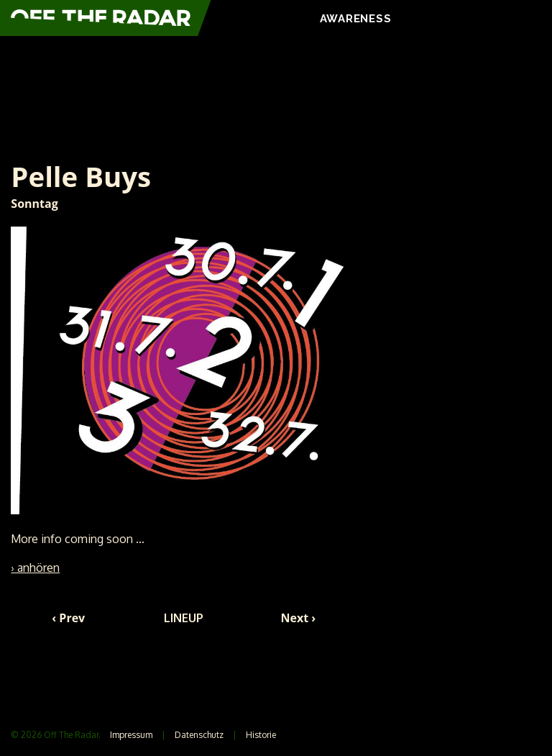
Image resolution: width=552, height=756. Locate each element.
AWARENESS (356, 19)
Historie (261, 735)
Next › (299, 618)
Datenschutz (199, 735)
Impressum (131, 735)
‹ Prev (68, 618)
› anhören (35, 568)
